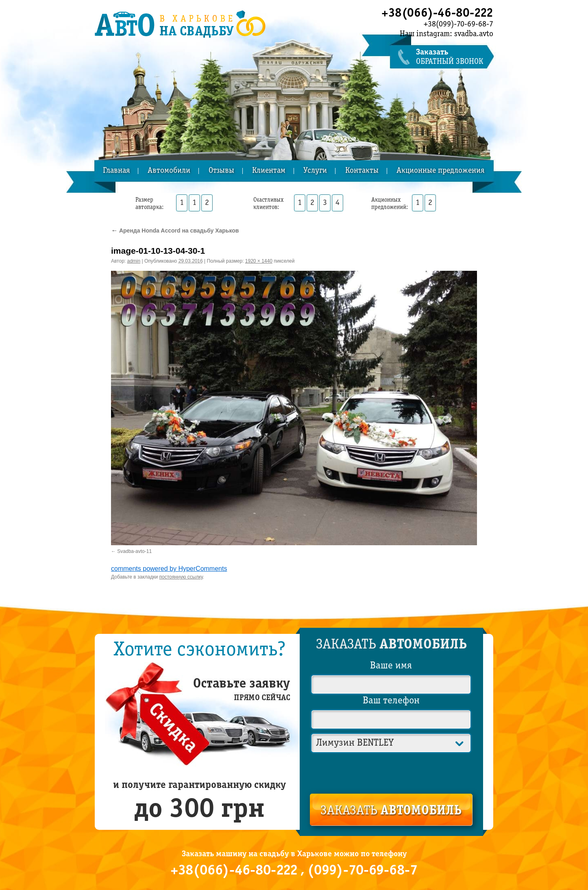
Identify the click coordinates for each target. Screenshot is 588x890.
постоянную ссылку (181, 577)
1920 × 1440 (259, 261)
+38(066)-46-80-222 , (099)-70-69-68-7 (294, 871)
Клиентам (269, 171)
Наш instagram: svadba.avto (446, 34)
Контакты (362, 171)
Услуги (315, 171)
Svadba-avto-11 (134, 551)
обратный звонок (455, 57)
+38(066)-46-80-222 (437, 13)
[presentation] (392, 772)
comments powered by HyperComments (169, 569)
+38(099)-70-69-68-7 (458, 24)
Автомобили (169, 171)
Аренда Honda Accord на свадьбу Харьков (175, 231)
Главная (116, 171)
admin (134, 261)
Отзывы (221, 171)
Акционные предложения (440, 171)
